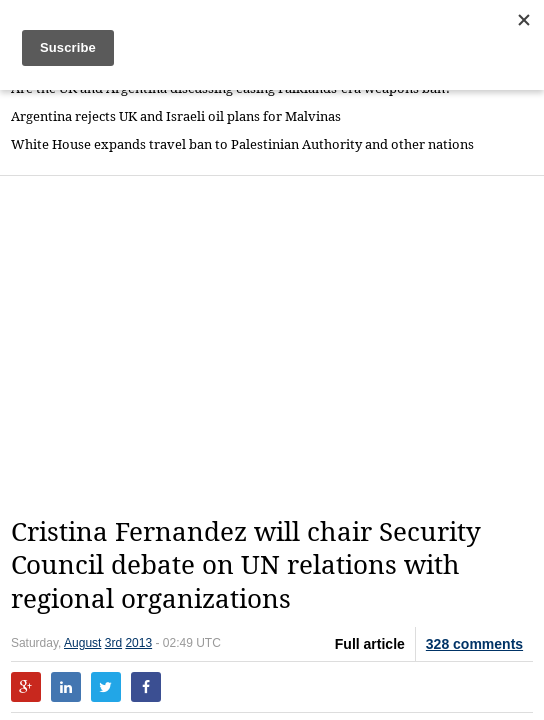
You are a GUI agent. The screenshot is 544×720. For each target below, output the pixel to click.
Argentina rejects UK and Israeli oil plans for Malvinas (176, 116)
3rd (113, 643)
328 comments (474, 644)
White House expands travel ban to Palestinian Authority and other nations (242, 144)
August (82, 643)
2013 (138, 643)
